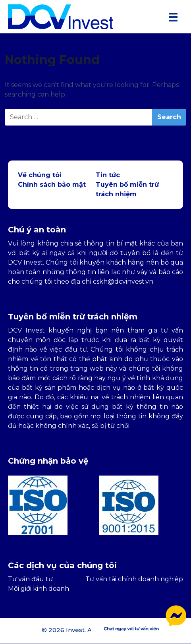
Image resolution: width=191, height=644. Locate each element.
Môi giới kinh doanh (39, 589)
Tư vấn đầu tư (30, 579)
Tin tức (108, 175)
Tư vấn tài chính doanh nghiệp (134, 579)
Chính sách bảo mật (52, 185)
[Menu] (173, 17)
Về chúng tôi (40, 175)
